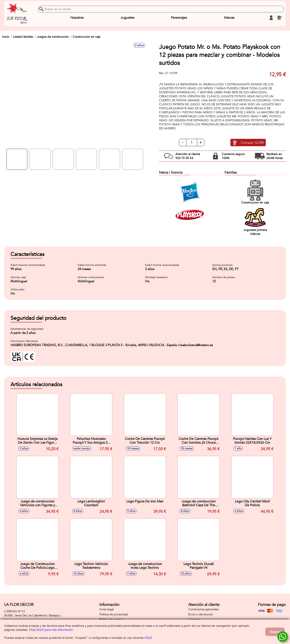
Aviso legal (107, 609)
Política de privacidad (114, 614)
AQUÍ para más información (55, 630)
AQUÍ (148, 638)
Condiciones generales (203, 609)
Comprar (252, 143)
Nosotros (77, 18)
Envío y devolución (201, 614)
